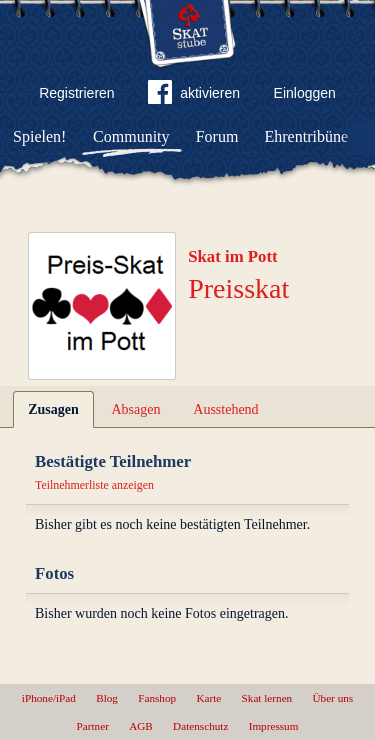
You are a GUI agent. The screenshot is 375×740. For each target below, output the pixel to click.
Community (131, 136)
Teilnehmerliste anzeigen (94, 485)
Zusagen (53, 409)
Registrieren (76, 93)
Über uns (332, 698)
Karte (208, 698)
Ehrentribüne (307, 136)
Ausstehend (225, 409)
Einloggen (305, 93)
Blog (107, 698)
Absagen (136, 409)
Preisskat (238, 288)
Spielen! (39, 136)
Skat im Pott (233, 256)
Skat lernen (267, 698)
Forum (217, 136)
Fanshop (157, 698)
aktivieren (194, 96)
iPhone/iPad (49, 698)
